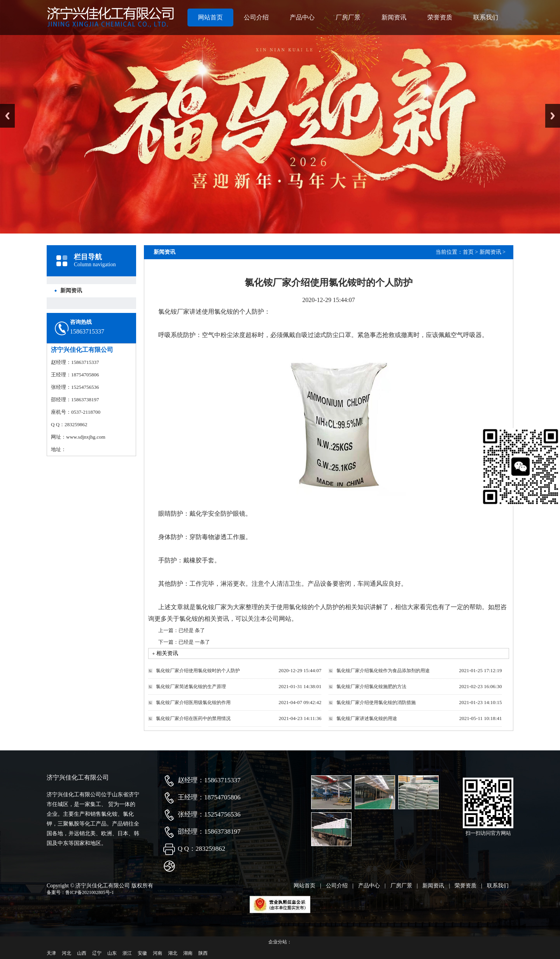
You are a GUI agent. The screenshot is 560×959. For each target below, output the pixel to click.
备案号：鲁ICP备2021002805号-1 (80, 892)
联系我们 (486, 17)
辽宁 (97, 953)
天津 (51, 953)
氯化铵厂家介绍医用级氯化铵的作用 (193, 703)
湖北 (173, 953)
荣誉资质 (440, 17)
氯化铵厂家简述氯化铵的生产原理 (191, 687)
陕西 (203, 953)
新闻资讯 (394, 17)
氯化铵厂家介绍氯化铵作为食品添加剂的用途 (383, 671)
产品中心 (302, 17)
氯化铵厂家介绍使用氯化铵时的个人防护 (198, 671)
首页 (468, 252)
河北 (66, 953)
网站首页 (210, 17)
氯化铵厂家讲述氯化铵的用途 (367, 718)
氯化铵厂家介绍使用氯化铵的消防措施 (376, 703)
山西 (82, 953)
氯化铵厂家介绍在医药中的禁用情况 (193, 718)
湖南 (188, 953)
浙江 (127, 953)
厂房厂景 (348, 17)
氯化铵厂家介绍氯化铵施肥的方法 (371, 687)
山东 (112, 953)
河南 (157, 953)
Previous (7, 116)
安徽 (142, 953)
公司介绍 (256, 17)
